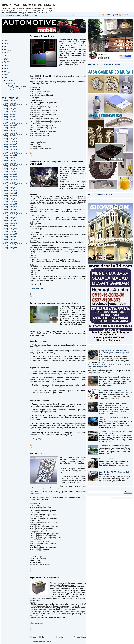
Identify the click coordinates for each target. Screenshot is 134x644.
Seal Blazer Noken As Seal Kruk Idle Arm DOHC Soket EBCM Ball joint (114, 404)
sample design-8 (10, 120)
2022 (6, 75)
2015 (6, 56)
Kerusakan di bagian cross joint (100, 367)
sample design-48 (11, 229)
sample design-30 (11, 180)
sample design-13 (11, 133)
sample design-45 (11, 220)
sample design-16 (11, 141)
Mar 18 (11, 83)
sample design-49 (11, 231)
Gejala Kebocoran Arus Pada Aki (45, 577)
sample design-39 (11, 204)
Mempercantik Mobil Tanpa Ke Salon (113, 459)
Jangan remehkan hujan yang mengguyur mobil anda (54, 303)
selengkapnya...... (38, 288)
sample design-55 (11, 248)
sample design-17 (11, 144)
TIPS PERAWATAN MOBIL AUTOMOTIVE (29, 5)
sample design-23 (11, 160)
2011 (6, 46)
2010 (6, 43)
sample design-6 (10, 114)
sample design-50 (11, 234)
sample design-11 (11, 128)
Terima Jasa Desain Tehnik (42, 36)
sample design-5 (10, 111)
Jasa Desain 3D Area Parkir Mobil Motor (114, 446)
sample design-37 (11, 199)
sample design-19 (11, 150)
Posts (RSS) (127, 15)
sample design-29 (11, 177)
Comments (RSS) (111, 15)
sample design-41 (11, 209)
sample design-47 (11, 226)
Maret (8, 81)
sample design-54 (11, 245)
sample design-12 (11, 130)
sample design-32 (11, 185)
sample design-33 (11, 188)
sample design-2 (10, 103)
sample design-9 (10, 122)
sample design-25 (11, 166)
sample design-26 (11, 169)
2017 (6, 62)
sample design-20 (11, 152)
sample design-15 (11, 139)
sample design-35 (11, 193)
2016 (6, 59)
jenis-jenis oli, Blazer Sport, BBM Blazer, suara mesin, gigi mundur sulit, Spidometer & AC (115, 353)
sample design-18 (11, 147)
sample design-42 (11, 212)
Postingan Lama (80, 637)
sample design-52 (11, 239)
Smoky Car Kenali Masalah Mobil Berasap (115, 377)
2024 (6, 78)
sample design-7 (10, 117)
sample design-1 (10, 100)
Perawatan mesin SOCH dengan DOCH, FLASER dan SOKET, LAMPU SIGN (57, 163)
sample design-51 (11, 237)
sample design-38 (11, 201)
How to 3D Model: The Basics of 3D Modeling (106, 65)
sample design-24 (11, 163)
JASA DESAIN (36, 454)
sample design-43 (11, 215)
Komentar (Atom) (45, 642)
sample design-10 (11, 125)
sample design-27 (11, 171)
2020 (6, 68)
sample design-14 (11, 136)
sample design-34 (11, 190)
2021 (6, 72)
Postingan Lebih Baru (38, 637)
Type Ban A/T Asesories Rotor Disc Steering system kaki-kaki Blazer (115, 433)
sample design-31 (11, 182)
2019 (6, 65)
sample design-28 (11, 174)
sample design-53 (11, 242)
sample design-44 (11, 218)
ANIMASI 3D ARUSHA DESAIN (100, 195)
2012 (6, 50)
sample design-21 (11, 155)
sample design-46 (11, 223)
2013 (6, 53)
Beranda (60, 637)
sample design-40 (11, 207)
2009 (6, 40)
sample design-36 (11, 196)
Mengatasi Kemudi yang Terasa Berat (113, 390)
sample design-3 (10, 106)
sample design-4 (10, 109)
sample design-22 (11, 158)
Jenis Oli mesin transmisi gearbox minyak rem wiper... (17, 88)
